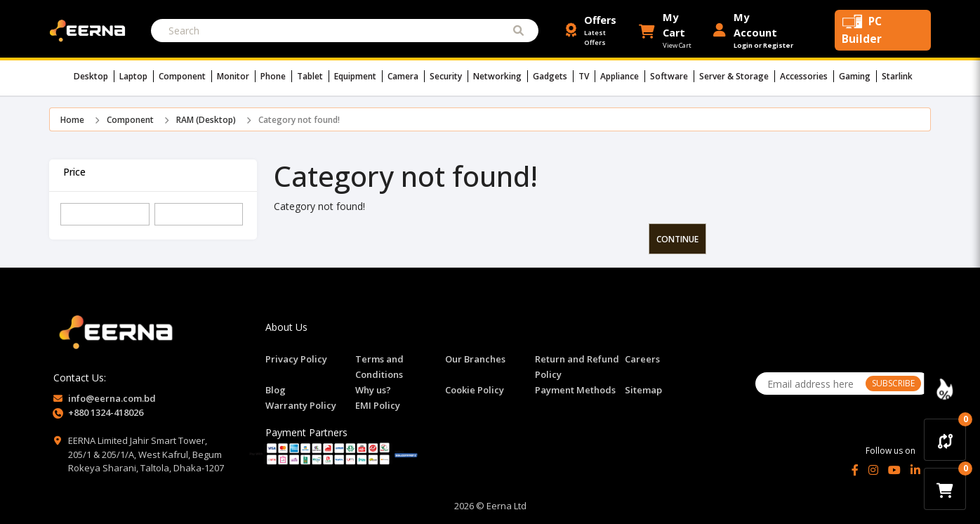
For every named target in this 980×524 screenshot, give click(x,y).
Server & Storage (737, 76)
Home (72, 120)
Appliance (623, 76)
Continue (677, 239)
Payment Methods (575, 390)
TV (587, 76)
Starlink (897, 76)
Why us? (373, 390)
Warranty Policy (301, 405)
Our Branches (475, 359)
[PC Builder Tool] (883, 30)
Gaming (858, 76)
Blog (276, 390)
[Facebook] (855, 470)
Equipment (358, 76)
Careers (642, 359)
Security (449, 76)
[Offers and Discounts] (597, 30)
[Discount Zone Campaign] (945, 389)
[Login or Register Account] (754, 30)
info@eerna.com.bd (112, 398)
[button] (671, 30)
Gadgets (553, 76)
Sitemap (643, 390)
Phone (276, 76)
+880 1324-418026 (106, 412)
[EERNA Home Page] (91, 30)
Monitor (236, 76)
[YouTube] (894, 470)
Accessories (807, 76)
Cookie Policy (475, 390)
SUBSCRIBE (893, 383)
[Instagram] (873, 470)
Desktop (94, 76)
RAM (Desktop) (206, 120)
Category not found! (299, 120)
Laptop (137, 76)
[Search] (345, 31)
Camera (406, 76)
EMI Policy (378, 405)
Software (672, 76)
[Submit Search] (518, 31)
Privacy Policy (296, 359)
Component (185, 76)
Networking (501, 76)
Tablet (313, 76)
